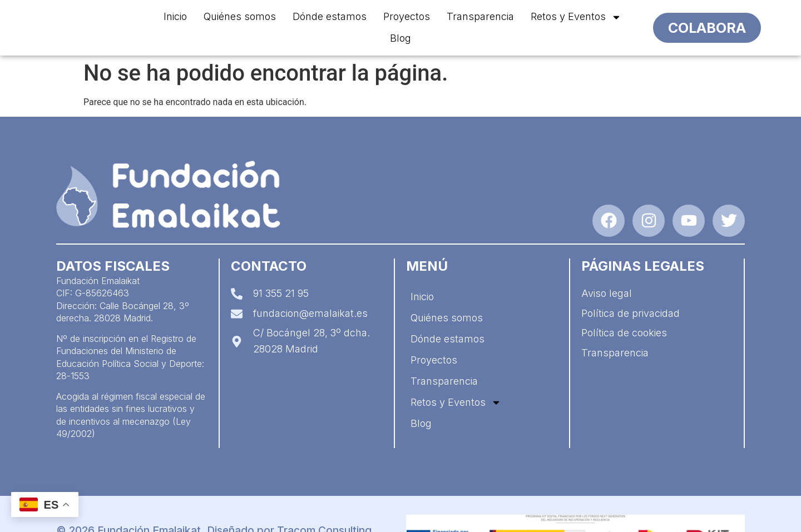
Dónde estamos (330, 16)
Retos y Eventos (576, 17)
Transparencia (480, 16)
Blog (400, 38)
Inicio (175, 16)
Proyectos (407, 16)
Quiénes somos (240, 16)
